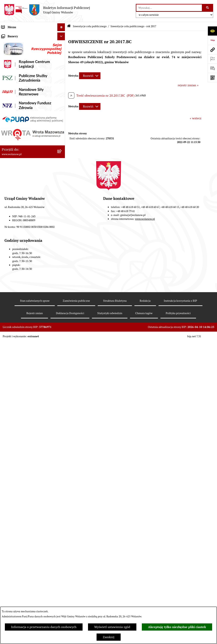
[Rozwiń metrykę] (90, 76)
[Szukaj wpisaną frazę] (208, 8)
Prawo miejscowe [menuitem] (14, 89)
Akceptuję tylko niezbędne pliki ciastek (177, 627)
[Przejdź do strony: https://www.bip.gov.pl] (212, 40)
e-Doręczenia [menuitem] (11, 358)
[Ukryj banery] (61, 391)
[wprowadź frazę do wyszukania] (169, 8)
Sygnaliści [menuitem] (9, 350)
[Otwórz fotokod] (212, 78)
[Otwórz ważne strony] (212, 59)
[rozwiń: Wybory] (62, 312)
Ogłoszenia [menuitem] (9, 82)
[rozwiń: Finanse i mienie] (62, 97)
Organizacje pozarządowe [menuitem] (19, 335)
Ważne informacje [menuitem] (14, 50)
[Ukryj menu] (61, 27)
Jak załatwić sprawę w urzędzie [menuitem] (23, 74)
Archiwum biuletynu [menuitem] (16, 381)
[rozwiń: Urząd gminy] (62, 66)
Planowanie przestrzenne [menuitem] (19, 136)
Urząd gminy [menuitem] (10, 66)
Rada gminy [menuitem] (10, 58)
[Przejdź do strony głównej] (47, 10)
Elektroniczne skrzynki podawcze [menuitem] (25, 366)
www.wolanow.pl (145, 573)
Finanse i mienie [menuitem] (13, 97)
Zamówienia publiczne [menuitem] (17, 144)
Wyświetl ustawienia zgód (112, 627)
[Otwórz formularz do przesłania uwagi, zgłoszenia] (212, 68)
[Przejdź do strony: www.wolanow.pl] (212, 50)
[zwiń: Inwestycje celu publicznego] (62, 152)
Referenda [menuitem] (9, 319)
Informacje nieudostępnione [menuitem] (21, 374)
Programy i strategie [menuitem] (16, 128)
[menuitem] (33, 164)
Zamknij (109, 637)
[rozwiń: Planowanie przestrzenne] (62, 136)
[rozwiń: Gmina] (62, 43)
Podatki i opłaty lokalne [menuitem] (18, 105)
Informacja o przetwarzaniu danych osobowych (44, 627)
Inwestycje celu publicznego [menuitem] (21, 152)
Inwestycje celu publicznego (90, 26)
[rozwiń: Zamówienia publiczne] (62, 144)
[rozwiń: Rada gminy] (62, 58)
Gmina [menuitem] (6, 43)
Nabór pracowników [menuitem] (15, 342)
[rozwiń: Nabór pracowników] (62, 343)
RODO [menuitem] (6, 35)
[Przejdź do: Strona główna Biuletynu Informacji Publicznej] (69, 26)
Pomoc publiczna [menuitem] (14, 113)
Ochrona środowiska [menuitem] (16, 327)
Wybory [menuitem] (7, 311)
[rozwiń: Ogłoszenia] (62, 82)
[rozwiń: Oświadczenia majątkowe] (62, 121)
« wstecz (196, 118)
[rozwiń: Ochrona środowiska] (62, 327)
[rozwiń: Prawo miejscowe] (62, 90)
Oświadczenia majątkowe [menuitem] (19, 120)
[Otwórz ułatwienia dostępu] (212, 31)
